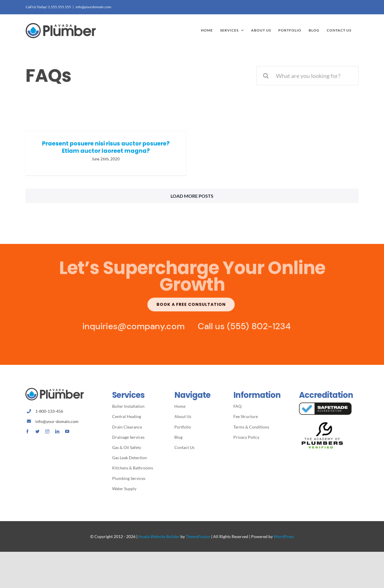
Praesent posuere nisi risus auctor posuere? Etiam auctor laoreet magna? (106, 147)
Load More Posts (192, 198)
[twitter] (37, 433)
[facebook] (27, 433)
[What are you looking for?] (307, 76)
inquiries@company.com (131, 328)
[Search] (266, 76)
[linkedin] (57, 433)
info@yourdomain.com (93, 7)
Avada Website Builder (159, 538)
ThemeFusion (198, 538)
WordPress (284, 538)
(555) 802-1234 (257, 328)
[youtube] (67, 433)
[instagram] (47, 433)
